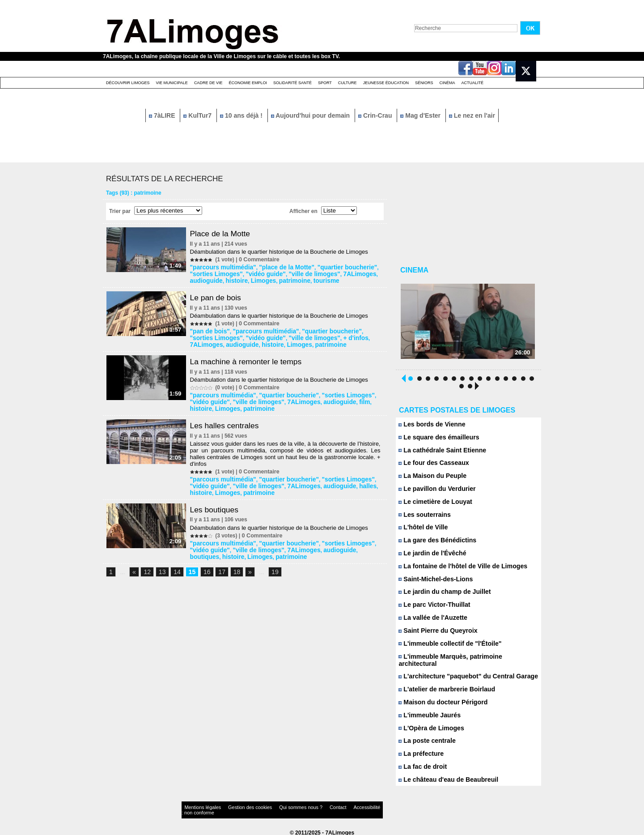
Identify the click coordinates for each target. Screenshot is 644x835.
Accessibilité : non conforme (339, 806)
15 (189, 566)
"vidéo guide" (237, 273)
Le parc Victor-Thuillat (432, 608)
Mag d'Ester (421, 115)
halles (331, 481)
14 (175, 566)
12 (146, 566)
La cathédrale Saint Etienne (439, 453)
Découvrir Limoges (128, 83)
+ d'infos (317, 336)
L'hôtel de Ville (422, 530)
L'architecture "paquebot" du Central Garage (463, 673)
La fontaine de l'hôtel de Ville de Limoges (458, 569)
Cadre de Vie (208, 83)
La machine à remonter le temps (250, 359)
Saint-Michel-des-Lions (433, 582)
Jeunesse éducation (386, 83)
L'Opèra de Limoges (429, 725)
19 (270, 566)
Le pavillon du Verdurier (434, 492)
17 (218, 566)
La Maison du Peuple (430, 479)
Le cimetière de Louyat (433, 505)
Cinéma (447, 83)
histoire (202, 280)
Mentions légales (199, 806)
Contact (304, 806)
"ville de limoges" (280, 273)
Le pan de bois (219, 296)
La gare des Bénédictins (435, 543)
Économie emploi (248, 83)
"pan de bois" (210, 330)
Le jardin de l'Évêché (430, 556)
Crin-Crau (376, 115)
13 (161, 566)
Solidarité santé (292, 83)
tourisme (282, 280)
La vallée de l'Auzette (431, 621)
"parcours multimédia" (221, 267)
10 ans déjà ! (242, 115)
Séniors (424, 83)
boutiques (337, 544)
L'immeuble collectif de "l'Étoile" (446, 647)
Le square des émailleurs (436, 440)
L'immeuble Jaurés (428, 712)
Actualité (473, 83)
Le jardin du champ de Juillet (441, 595)
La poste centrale (425, 738)
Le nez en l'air (472, 115)
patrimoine (253, 280)
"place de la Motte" (277, 267)
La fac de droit (421, 764)
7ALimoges (320, 273)
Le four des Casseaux (431, 466)
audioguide (352, 273)
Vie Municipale (172, 83)
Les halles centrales (228, 422)
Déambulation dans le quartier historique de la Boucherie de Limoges (281, 252)
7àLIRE (163, 115)
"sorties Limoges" (332, 392)
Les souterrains (423, 518)
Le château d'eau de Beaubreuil (445, 777)
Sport (325, 83)
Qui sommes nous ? (275, 806)
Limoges (226, 280)
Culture (347, 83)
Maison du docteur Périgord (440, 699)
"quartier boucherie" (331, 267)
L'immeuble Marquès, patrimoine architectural (465, 660)
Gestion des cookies (235, 806)
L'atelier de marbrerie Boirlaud (443, 686)
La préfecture (420, 751)
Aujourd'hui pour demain (311, 115)
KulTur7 (198, 115)
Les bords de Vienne (430, 427)
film (328, 399)
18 (233, 566)
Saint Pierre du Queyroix (435, 634)
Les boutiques (217, 504)
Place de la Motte (223, 234)
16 (204, 566)
